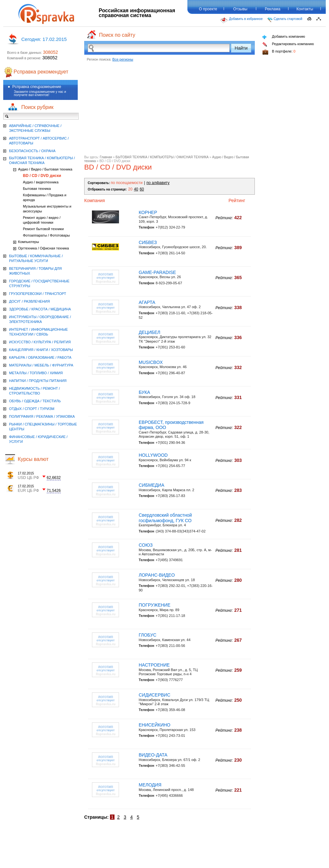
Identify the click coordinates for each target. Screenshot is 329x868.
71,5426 (54, 491)
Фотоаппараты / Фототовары (46, 235)
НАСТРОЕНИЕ (154, 665)
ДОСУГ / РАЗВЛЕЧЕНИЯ (29, 301)
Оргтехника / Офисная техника (44, 248)
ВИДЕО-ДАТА (153, 755)
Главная (106, 157)
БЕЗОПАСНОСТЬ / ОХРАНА (32, 151)
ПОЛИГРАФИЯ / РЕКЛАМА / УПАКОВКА (42, 416)
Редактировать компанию (288, 44)
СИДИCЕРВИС (155, 695)
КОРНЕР (148, 212)
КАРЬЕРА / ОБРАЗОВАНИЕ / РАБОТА (40, 357)
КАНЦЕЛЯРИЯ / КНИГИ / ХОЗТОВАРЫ (41, 350)
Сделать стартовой (285, 20)
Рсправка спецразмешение (37, 87)
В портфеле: (279, 52)
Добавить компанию (284, 37)
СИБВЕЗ (148, 242)
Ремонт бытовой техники (43, 229)
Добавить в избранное (241, 20)
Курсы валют (33, 459)
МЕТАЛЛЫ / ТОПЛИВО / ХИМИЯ (36, 373)
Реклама (273, 9)
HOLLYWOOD (153, 455)
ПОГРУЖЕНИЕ (155, 605)
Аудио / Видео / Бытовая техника (45, 169)
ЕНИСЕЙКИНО (155, 725)
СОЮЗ (146, 545)
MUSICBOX (151, 362)
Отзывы (240, 9)
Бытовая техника (37, 189)
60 (142, 189)
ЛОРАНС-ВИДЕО (157, 575)
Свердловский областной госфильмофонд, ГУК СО (165, 518)
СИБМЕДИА (151, 485)
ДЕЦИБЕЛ (150, 332)
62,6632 (54, 478)
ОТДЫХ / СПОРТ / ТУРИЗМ (32, 409)
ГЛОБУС (148, 635)
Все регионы (123, 59)
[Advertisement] (169, 110)
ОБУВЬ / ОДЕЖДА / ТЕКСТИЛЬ (35, 401)
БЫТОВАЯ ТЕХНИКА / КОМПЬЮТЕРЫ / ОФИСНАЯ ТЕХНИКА (162, 157)
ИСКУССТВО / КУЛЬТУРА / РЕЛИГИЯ (40, 342)
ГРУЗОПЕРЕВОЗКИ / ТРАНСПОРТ (38, 294)
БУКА (144, 392)
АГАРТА (147, 302)
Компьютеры (29, 242)
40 (136, 189)
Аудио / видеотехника (41, 182)
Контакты (305, 9)
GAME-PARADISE (157, 272)
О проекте (208, 9)
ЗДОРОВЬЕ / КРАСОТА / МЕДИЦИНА (40, 309)
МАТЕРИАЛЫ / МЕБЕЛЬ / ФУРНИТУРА (41, 365)
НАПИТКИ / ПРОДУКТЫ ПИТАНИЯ (38, 381)
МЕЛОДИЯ (150, 785)
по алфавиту (158, 183)
